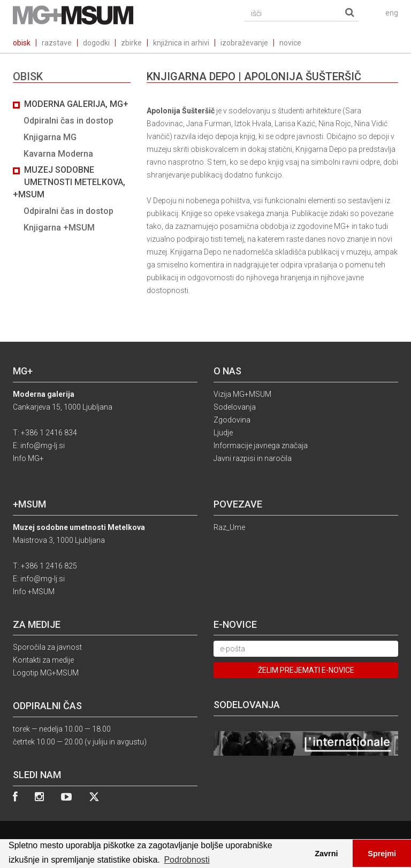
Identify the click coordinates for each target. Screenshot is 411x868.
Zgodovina (232, 420)
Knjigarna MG (50, 137)
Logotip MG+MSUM (46, 673)
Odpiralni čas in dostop (68, 121)
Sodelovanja (235, 407)
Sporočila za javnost (47, 647)
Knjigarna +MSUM (59, 228)
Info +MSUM (34, 592)
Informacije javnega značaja (261, 445)
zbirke (131, 43)
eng (392, 13)
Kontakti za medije (43, 660)
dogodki (96, 43)
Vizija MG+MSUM (242, 394)
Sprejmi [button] (382, 854)
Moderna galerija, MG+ (76, 104)
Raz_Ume (229, 527)
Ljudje (223, 433)
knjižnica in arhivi (181, 43)
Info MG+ (28, 458)
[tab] (72, 166)
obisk (22, 43)
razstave (57, 43)
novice (290, 43)
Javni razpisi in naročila (253, 458)
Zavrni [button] (326, 854)
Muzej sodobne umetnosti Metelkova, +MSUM (69, 182)
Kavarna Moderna (58, 154)
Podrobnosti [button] (187, 860)
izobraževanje (244, 43)
